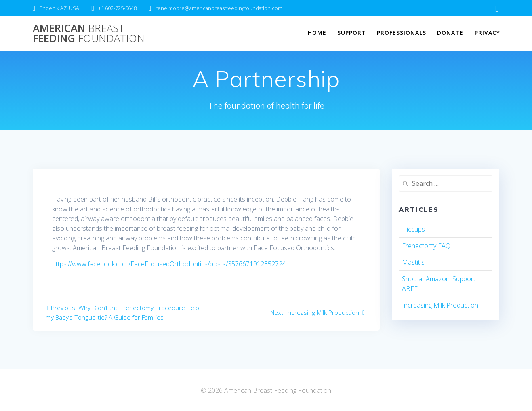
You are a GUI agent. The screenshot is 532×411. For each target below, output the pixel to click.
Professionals (402, 33)
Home (317, 33)
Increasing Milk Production (440, 305)
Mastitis (413, 262)
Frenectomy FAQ (426, 246)
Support (352, 33)
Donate (450, 33)
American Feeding (89, 33)
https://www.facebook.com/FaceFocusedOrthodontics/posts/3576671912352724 (169, 264)
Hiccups (413, 229)
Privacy (487, 33)
